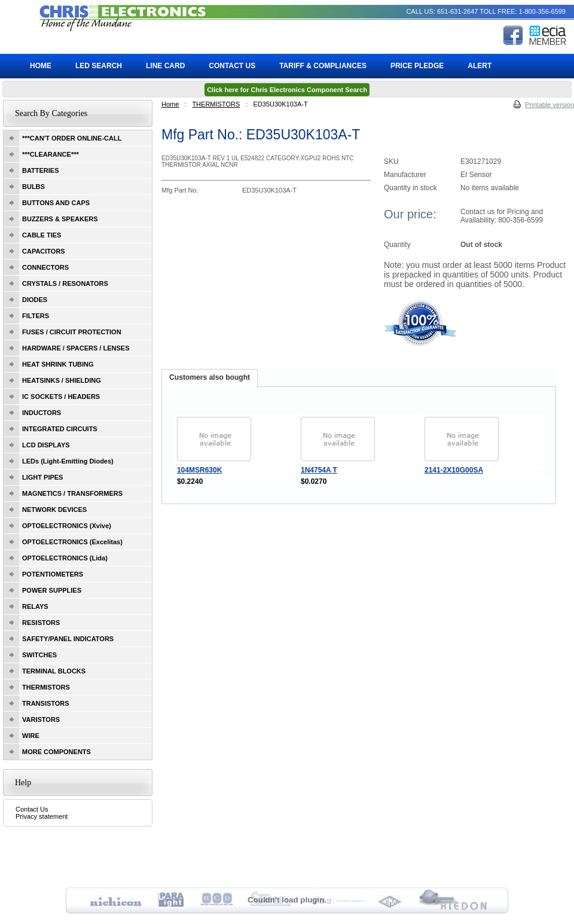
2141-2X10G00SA (454, 470)
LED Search (99, 66)
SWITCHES (39, 655)
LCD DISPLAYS (46, 445)
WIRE (31, 736)
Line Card (165, 66)
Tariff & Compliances (323, 66)
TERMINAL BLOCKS (54, 671)
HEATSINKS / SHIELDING (62, 380)
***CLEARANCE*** (51, 154)
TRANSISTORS (46, 703)
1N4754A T (319, 470)
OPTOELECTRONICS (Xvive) (67, 526)
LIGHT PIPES (42, 477)
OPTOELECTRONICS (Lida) (65, 558)
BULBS (33, 187)
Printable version (549, 105)
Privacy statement (42, 816)
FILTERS (36, 316)
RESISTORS (41, 623)
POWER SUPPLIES (52, 590)
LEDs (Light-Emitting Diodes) (68, 461)
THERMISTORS (216, 104)
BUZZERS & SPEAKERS (60, 219)
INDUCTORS (42, 413)
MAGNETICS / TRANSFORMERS (72, 493)
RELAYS (35, 606)
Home (170, 104)
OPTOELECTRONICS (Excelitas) (72, 542)
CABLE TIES (42, 235)
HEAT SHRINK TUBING (58, 364)
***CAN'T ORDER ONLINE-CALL (72, 138)
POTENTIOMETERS (53, 574)
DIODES (35, 300)
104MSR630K (199, 470)
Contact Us (32, 809)
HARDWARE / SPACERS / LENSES (76, 348)
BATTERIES (41, 170)
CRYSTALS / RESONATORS (65, 283)
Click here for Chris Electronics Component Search (287, 90)
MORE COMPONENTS (57, 752)
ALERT (480, 66)
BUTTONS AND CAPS (56, 203)
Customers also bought (210, 377)
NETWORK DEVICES (54, 510)
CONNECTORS (45, 267)
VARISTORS (41, 719)
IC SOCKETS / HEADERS (61, 397)
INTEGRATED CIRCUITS (60, 429)
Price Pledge (417, 66)
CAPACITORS (44, 251)
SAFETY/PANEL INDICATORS (68, 639)
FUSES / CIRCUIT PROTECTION (72, 332)
